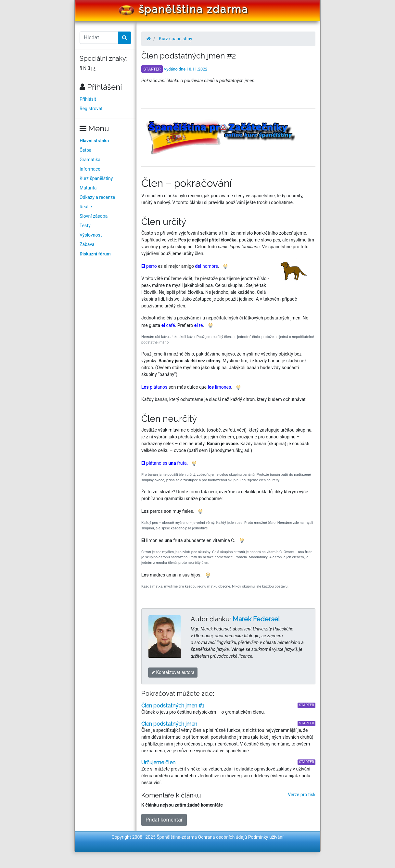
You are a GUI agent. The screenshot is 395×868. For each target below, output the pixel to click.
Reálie (86, 207)
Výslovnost (91, 235)
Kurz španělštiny (96, 178)
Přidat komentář (164, 820)
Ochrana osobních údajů (223, 837)
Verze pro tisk (302, 795)
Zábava (87, 244)
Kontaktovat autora (173, 672)
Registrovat (91, 109)
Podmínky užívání (266, 837)
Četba (86, 150)
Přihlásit (88, 99)
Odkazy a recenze (97, 197)
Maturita (88, 188)
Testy (85, 226)
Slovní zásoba (94, 216)
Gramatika (90, 160)
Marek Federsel (256, 619)
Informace (90, 169)
